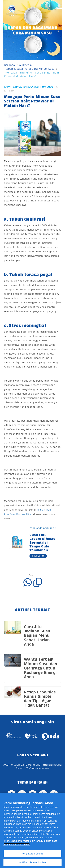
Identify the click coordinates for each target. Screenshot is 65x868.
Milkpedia (25, 65)
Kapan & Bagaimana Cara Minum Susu (30, 69)
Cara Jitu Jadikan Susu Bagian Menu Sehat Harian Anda (37, 636)
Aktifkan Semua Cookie (33, 863)
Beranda (9, 65)
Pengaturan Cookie (32, 854)
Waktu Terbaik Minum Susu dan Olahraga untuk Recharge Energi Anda (41, 668)
